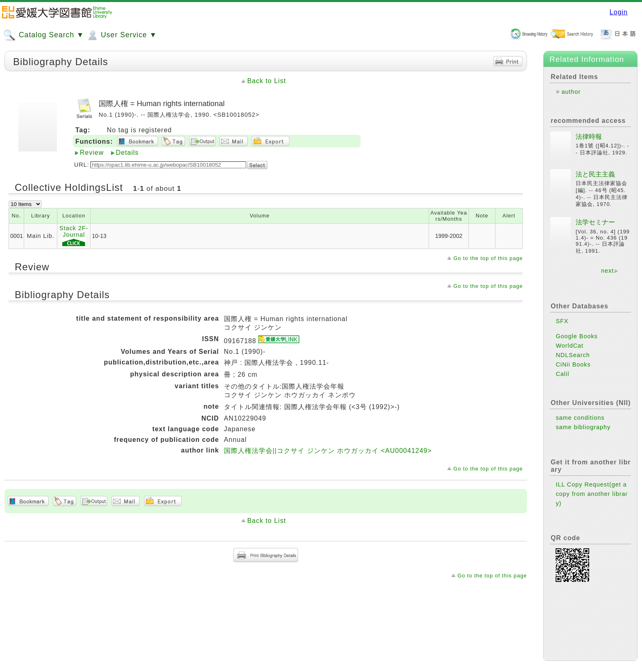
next (607, 271)
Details (127, 153)
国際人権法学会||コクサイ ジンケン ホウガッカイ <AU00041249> (328, 451)
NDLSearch (573, 355)
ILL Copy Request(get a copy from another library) (592, 494)
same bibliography (583, 427)
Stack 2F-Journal (74, 236)
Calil (562, 374)
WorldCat (570, 346)
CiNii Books (573, 364)
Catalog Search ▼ (44, 35)
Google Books (576, 336)
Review (92, 153)
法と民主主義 (595, 174)
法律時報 (589, 137)
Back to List (267, 81)
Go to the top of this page (488, 258)
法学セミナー (595, 222)
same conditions (580, 418)
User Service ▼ (121, 35)
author (571, 92)
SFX (562, 321)
